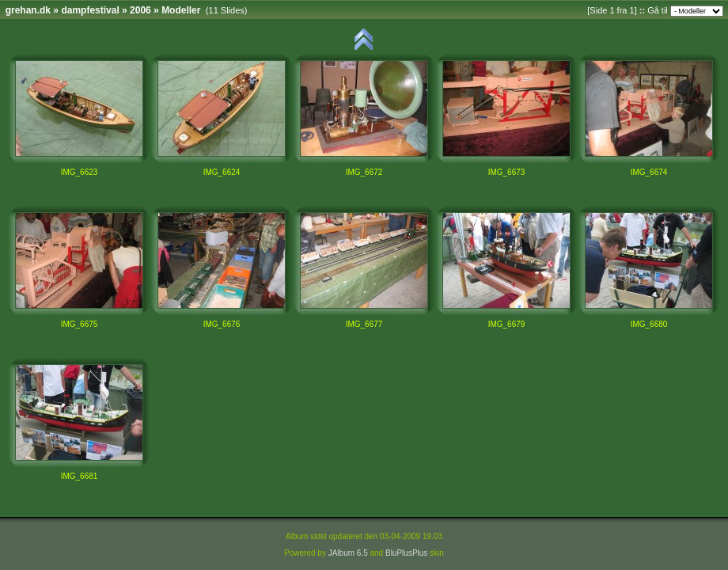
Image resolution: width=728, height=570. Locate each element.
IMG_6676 (222, 324)
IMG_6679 (507, 324)
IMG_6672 (364, 172)
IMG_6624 (222, 172)
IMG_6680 (649, 324)
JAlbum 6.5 (348, 553)
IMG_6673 (507, 172)
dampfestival (90, 10)
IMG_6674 (649, 172)
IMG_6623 (80, 172)
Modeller (181, 10)
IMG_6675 (80, 324)
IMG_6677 (364, 324)
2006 (140, 10)
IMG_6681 (80, 476)
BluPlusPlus (406, 553)
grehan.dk (28, 10)
